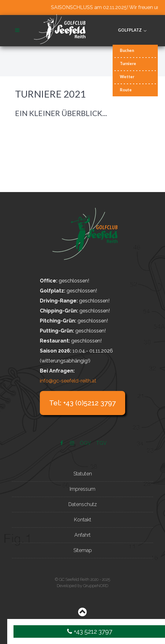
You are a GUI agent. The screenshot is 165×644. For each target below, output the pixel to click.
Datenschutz (83, 504)
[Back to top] (82, 614)
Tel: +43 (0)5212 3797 (82, 403)
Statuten (83, 474)
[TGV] (101, 443)
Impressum (82, 489)
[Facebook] (62, 443)
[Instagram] (73, 443)
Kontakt (83, 520)
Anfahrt (82, 535)
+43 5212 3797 (90, 631)
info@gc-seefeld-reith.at (68, 381)
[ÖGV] (86, 443)
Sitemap (83, 550)
